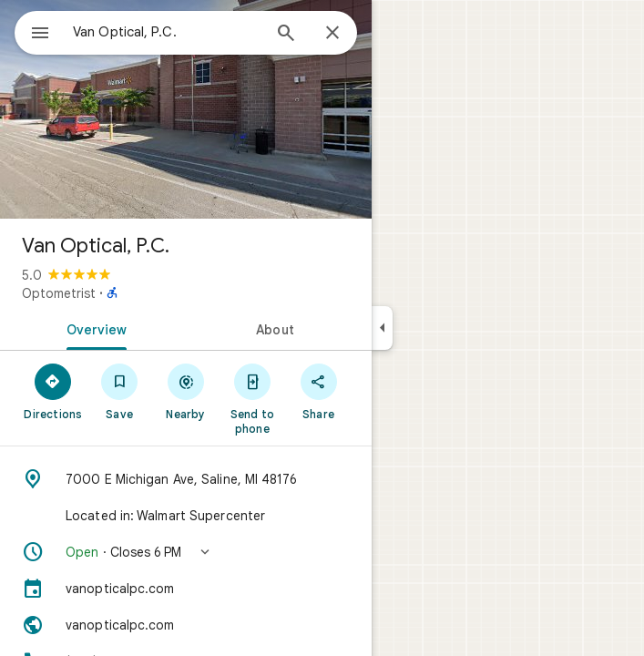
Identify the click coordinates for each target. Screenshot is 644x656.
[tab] (93, 328)
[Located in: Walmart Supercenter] (186, 516)
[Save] (120, 391)
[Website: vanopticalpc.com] (186, 625)
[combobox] (167, 32)
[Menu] (40, 35)
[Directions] (53, 391)
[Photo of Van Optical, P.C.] (186, 109)
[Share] (318, 391)
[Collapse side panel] (382, 328)
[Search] (286, 35)
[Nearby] (186, 391)
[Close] (332, 34)
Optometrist (59, 293)
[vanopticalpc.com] (186, 589)
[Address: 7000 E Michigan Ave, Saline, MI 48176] (186, 479)
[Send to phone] (252, 398)
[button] (186, 552)
